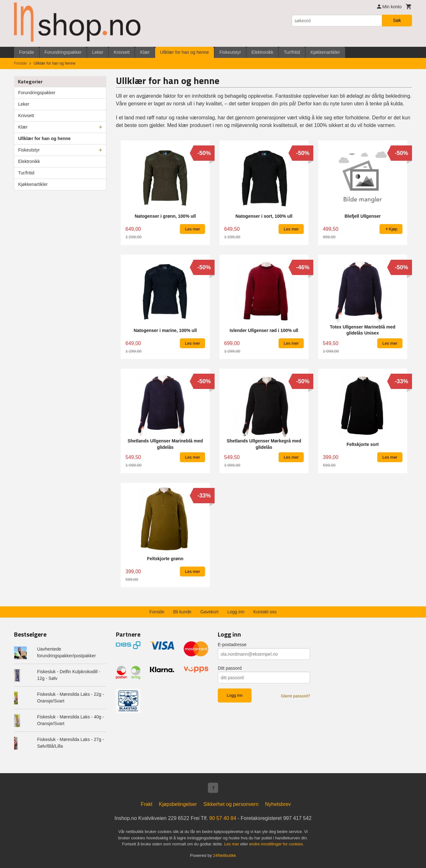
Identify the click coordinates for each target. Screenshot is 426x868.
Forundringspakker (63, 52)
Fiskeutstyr (230, 52)
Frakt (146, 804)
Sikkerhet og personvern (231, 804)
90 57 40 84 (223, 818)
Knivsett (122, 52)
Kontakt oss (265, 612)
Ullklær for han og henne (185, 52)
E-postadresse (232, 645)
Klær (145, 52)
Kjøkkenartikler (325, 52)
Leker (98, 52)
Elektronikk (262, 52)
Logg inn (236, 612)
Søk (397, 20)
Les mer (232, 844)
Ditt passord (230, 668)
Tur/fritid (292, 52)
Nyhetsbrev (278, 804)
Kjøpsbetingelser (178, 804)
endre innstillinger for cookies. (277, 844)
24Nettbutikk (224, 855)
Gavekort (209, 612)
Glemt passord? (295, 696)
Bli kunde (182, 612)
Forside (27, 52)
